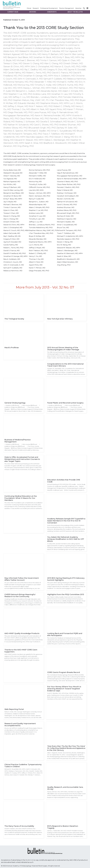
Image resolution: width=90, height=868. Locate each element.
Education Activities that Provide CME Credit (64, 481)
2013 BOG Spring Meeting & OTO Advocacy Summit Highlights (66, 579)
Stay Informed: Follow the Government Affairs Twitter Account (22, 579)
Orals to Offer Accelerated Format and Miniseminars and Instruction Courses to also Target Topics (22, 459)
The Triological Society (14, 319)
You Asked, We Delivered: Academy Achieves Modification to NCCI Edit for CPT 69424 (66, 539)
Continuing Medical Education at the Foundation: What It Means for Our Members (21, 498)
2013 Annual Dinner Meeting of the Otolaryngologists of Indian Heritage (63, 349)
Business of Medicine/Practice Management (18, 441)
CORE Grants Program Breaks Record (64, 672)
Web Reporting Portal (14, 709)
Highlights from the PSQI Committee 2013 (66, 594)
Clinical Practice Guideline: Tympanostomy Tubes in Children (23, 766)
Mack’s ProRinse (12, 348)
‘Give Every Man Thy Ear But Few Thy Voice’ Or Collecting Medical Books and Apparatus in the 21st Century (66, 748)
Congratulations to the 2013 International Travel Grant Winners (65, 365)
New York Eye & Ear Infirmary (60, 319)
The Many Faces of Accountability (19, 826)
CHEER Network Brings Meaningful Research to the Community (20, 596)
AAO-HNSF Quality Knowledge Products (22, 633)
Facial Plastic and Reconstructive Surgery (65, 403)
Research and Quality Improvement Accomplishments (20, 725)
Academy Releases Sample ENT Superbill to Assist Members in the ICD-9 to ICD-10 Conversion (66, 521)
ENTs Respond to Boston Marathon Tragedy (63, 827)
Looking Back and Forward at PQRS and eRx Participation (65, 634)
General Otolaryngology (15, 403)
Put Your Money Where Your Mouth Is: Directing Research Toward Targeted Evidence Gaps (64, 689)
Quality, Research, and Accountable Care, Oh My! (65, 788)
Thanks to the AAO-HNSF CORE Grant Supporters (21, 651)
